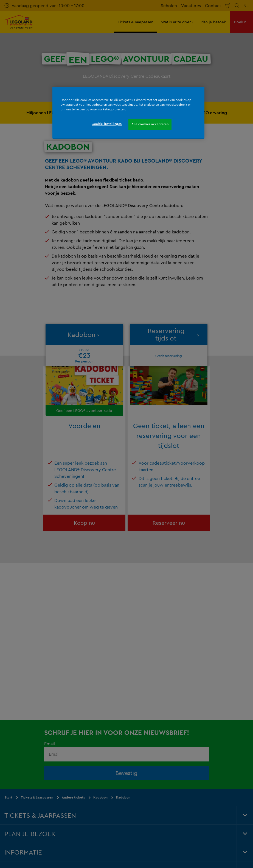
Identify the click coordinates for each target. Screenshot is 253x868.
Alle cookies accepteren (150, 124)
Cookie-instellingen (107, 124)
